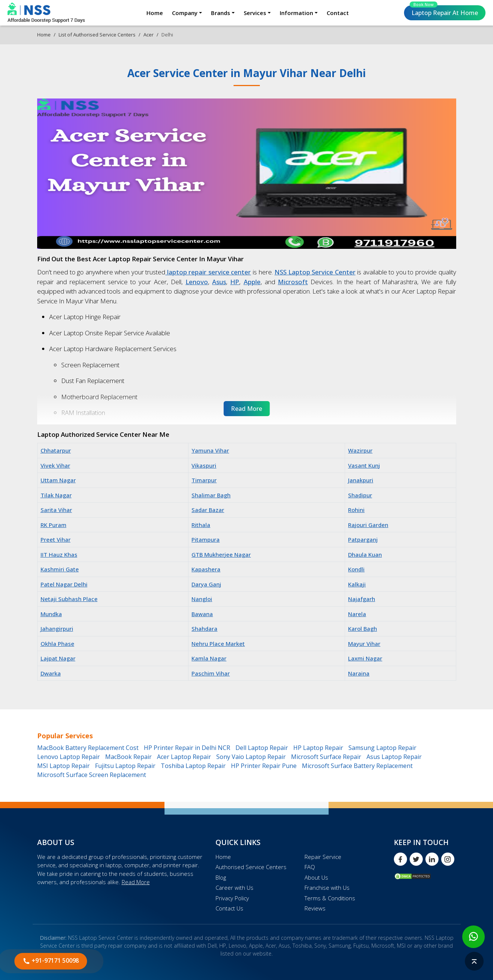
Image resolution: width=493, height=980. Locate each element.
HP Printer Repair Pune (264, 766)
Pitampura (206, 539)
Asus (219, 282)
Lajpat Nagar (58, 658)
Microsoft (293, 282)
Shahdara (204, 629)
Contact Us (229, 908)
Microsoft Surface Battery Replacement (357, 766)
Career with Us (234, 888)
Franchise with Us (327, 888)
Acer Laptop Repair (184, 757)
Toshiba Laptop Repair (193, 766)
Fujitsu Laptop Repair (125, 766)
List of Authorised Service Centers (97, 35)
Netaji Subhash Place (69, 599)
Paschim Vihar (211, 673)
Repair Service (323, 857)
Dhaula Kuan (365, 554)
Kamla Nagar (209, 658)
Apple (252, 282)
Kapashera (206, 569)
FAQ (310, 867)
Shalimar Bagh (211, 495)
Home (155, 13)
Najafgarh (362, 599)
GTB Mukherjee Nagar (221, 554)
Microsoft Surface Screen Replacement (92, 775)
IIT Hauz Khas (59, 554)
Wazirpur (360, 450)
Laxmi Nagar (365, 658)
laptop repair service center (208, 272)
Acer (149, 35)
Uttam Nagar (58, 480)
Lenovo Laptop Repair (69, 757)
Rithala (201, 525)
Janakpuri (361, 480)
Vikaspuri (204, 465)
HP (235, 282)
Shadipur (360, 495)
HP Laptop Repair (318, 748)
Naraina (359, 673)
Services (255, 13)
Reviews (315, 908)
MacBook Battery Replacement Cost (88, 748)
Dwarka (51, 673)
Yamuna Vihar (210, 450)
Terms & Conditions (330, 898)
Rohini (356, 510)
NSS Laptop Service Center (315, 272)
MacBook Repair (128, 757)
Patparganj (363, 539)
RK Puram (54, 525)
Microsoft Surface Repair (326, 757)
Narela (357, 614)
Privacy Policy (232, 898)
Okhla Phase (57, 644)
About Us (316, 877)
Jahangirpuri (57, 629)
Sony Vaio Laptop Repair (251, 757)
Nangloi (202, 599)
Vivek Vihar (55, 465)
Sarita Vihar (56, 510)
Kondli (356, 569)
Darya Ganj (206, 584)
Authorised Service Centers (251, 867)
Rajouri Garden (368, 525)
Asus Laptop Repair (394, 757)
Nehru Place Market (218, 644)
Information (296, 13)
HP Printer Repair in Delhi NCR (187, 748)
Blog (221, 877)
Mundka (51, 614)
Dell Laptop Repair (262, 748)
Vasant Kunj (364, 465)
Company (185, 13)
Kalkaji (357, 584)
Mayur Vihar (364, 644)
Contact (338, 13)
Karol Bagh (363, 629)
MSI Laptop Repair (63, 766)
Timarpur (204, 480)
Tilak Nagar (56, 495)
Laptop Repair (444, 11)
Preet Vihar (56, 539)
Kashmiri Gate (60, 569)
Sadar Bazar (208, 510)
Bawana (202, 614)
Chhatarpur (56, 450)
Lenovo (197, 282)
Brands (221, 13)
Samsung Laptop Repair (382, 748)
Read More (136, 882)
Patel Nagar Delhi (64, 584)
